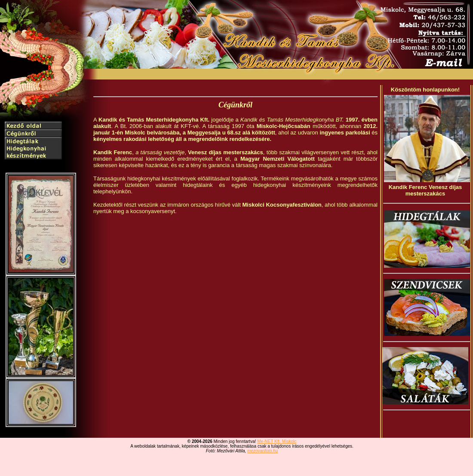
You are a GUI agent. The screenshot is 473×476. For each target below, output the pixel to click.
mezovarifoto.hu (263, 451)
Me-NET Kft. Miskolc (277, 441)
